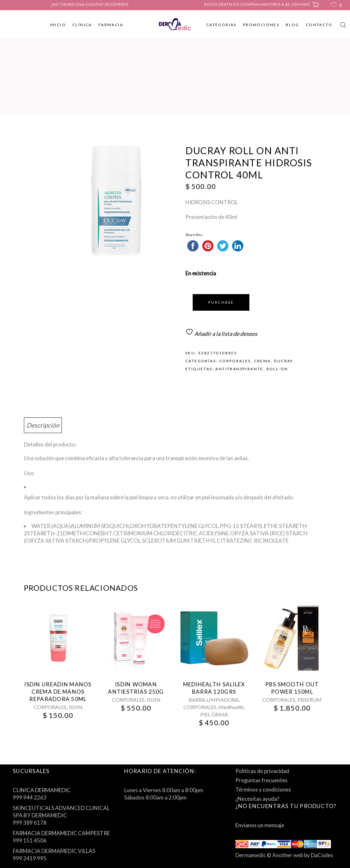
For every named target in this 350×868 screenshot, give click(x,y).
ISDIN (76, 707)
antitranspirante (239, 369)
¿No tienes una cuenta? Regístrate (90, 4)
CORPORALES (235, 361)
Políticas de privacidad (262, 771)
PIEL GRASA (214, 714)
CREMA (263, 361)
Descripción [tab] (43, 425)
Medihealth (231, 707)
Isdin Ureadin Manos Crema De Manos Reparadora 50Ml (58, 692)
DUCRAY (283, 361)
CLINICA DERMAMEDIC (42, 790)
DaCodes (322, 855)
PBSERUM (310, 700)
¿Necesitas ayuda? (257, 799)
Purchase (221, 302)
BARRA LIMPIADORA (214, 700)
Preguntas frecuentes (261, 780)
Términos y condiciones (263, 789)
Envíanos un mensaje (260, 825)
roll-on (277, 369)
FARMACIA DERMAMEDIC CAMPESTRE (61, 833)
